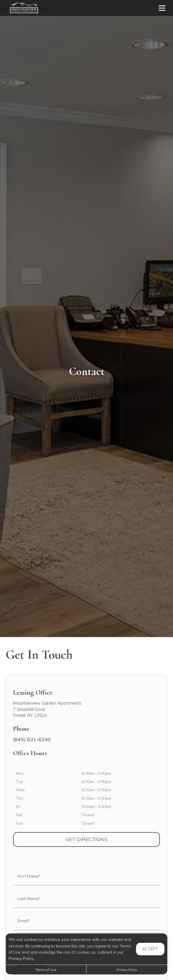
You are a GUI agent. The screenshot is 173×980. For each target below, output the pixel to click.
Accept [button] (150, 949)
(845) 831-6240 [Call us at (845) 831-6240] (32, 739)
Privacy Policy (127, 970)
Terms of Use (46, 970)
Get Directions (113, 839)
